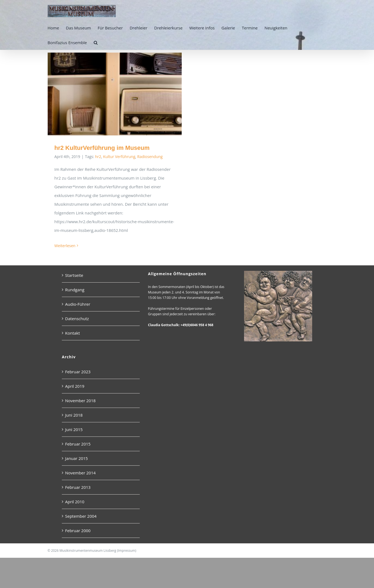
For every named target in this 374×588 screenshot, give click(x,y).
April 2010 (75, 507)
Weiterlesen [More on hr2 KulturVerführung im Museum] (65, 246)
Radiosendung (150, 157)
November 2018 (80, 406)
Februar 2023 (78, 377)
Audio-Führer (78, 309)
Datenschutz (77, 324)
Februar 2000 (78, 536)
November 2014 (80, 478)
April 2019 (75, 391)
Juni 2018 (74, 420)
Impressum (127, 556)
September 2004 (81, 521)
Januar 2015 (76, 463)
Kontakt (72, 338)
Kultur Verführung (119, 157)
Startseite (74, 280)
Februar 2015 (78, 449)
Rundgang (75, 295)
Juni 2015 (74, 435)
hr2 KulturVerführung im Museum (102, 148)
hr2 (98, 157)
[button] (96, 43)
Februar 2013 (78, 492)
